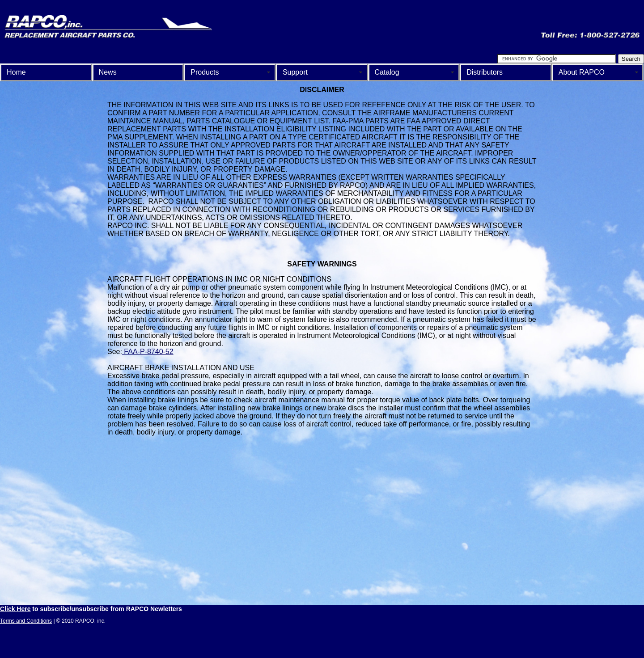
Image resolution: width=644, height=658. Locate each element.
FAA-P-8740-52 (148, 352)
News (108, 72)
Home (16, 72)
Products (205, 72)
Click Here (15, 609)
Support (295, 72)
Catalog (387, 72)
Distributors (485, 72)
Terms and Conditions (26, 621)
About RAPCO (582, 72)
